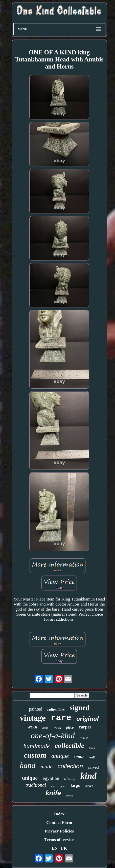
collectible (70, 745)
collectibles (56, 710)
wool (32, 727)
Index (59, 814)
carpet (85, 727)
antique (60, 756)
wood (57, 728)
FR (64, 848)
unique (30, 778)
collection (70, 766)
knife (53, 793)
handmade (36, 746)
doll (53, 786)
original (88, 719)
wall (92, 757)
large (76, 786)
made (47, 766)
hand (28, 765)
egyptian (51, 778)
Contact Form (59, 823)
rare (61, 718)
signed (80, 708)
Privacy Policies (59, 831)
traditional (36, 785)
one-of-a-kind (53, 736)
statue (79, 757)
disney (70, 778)
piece (70, 728)
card (92, 747)
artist (84, 738)
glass (63, 787)
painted (36, 709)
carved (93, 767)
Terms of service (59, 840)
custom (35, 755)
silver (89, 786)
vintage (33, 718)
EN (55, 848)
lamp (45, 728)
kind (88, 776)
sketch (69, 795)
